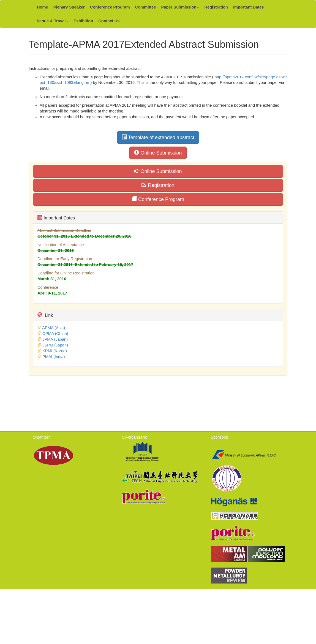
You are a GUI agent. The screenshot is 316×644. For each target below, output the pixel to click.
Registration (216, 7)
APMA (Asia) (54, 328)
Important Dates (249, 7)
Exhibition (83, 21)
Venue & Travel (53, 21)
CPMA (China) (55, 334)
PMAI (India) (54, 357)
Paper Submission (180, 7)
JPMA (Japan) (55, 339)
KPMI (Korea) (55, 351)
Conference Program (110, 7)
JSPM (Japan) (55, 345)
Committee (146, 7)
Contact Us (109, 21)
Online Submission (158, 153)
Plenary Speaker (69, 7)
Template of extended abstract (158, 137)
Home (43, 7)
